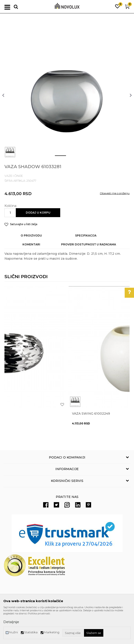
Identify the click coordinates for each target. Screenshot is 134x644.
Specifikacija (86, 235)
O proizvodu (31, 235)
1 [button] (57, 157)
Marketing (52, 632)
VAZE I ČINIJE (14, 176)
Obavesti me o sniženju (115, 193)
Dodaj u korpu (38, 213)
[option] (67, 95)
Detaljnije (11, 622)
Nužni (13, 632)
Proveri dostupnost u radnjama (89, 244)
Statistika (31, 632)
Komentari (31, 244)
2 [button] (70, 157)
